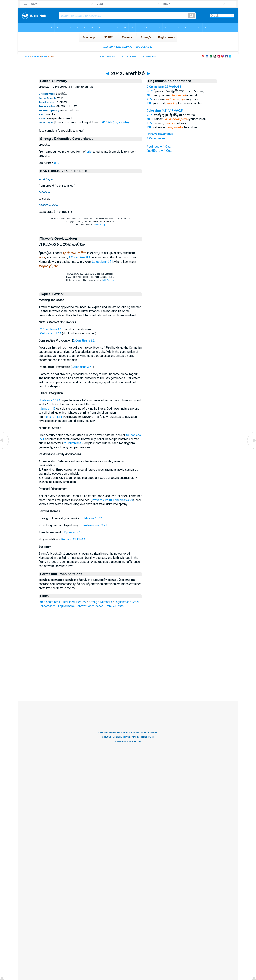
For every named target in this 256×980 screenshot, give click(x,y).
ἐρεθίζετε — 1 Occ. (159, 151)
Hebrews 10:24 (50, 400)
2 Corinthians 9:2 (79, 257)
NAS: (150, 95)
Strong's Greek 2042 (160, 134)
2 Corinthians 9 (74, 443)
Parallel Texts (115, 606)
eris (89, 152)
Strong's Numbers (100, 602)
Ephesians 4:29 (123, 500)
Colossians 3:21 (102, 262)
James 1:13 (48, 409)
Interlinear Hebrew (74, 602)
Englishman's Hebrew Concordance (81, 606)
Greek (44, 56)
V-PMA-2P (176, 111)
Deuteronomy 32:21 (94, 525)
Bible (27, 56)
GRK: (150, 91)
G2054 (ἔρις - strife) (115, 122)
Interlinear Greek (49, 602)
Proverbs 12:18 (102, 500)
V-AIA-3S (175, 87)
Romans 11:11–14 (73, 539)
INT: (149, 103)
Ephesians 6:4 (73, 532)
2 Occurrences (156, 138)
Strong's (35, 56)
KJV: (150, 99)
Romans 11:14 (53, 417)
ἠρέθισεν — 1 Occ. (159, 147)
